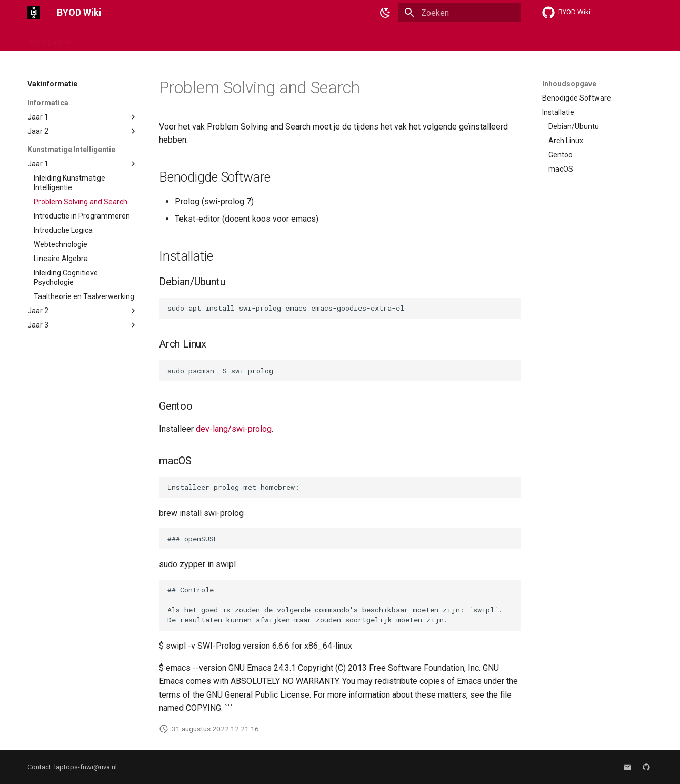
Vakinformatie (219, 38)
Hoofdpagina (49, 38)
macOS (126, 38)
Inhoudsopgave (569, 84)
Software (166, 38)
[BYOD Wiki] (34, 13)
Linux (92, 38)
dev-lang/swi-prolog (234, 429)
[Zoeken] (459, 13)
